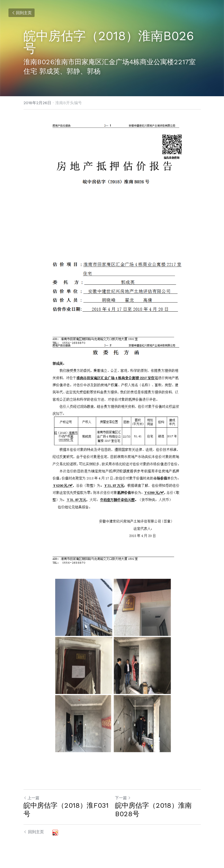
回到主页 (22, 13)
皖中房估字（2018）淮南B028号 (153, 810)
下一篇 (123, 798)
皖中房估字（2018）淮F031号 (66, 810)
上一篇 (31, 798)
